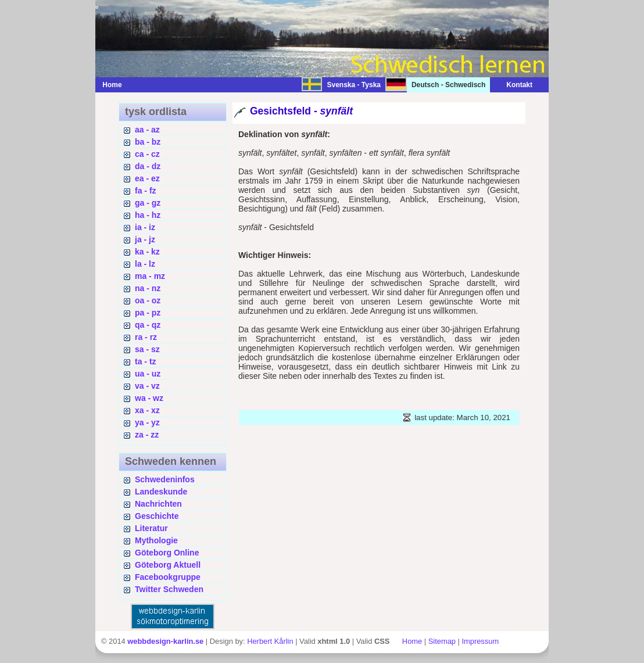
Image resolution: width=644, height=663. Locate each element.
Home (112, 85)
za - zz (147, 435)
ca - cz (147, 154)
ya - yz (147, 422)
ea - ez (147, 178)
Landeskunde (161, 492)
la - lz (145, 264)
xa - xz (147, 410)
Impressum (480, 641)
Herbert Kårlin (270, 641)
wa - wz (149, 398)
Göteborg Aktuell (168, 565)
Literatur (151, 528)
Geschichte (157, 516)
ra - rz (146, 337)
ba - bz (148, 142)
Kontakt (514, 85)
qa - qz (148, 325)
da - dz (148, 166)
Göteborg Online (167, 553)
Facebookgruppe (168, 577)
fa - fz (146, 191)
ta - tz (146, 361)
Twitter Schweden (169, 589)
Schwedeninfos (165, 479)
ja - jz (145, 239)
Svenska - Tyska (354, 85)
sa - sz (147, 349)
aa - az (147, 130)
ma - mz (150, 276)
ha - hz (148, 215)
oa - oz (148, 300)
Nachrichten (158, 504)
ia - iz (145, 227)
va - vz (147, 386)
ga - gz (148, 203)
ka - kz (147, 252)
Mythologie (156, 540)
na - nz (148, 288)
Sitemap (442, 641)
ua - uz (148, 374)
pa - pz (148, 313)
